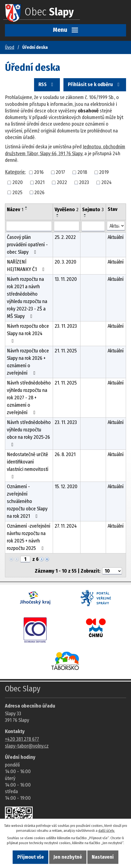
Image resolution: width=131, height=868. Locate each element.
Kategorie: (15, 172)
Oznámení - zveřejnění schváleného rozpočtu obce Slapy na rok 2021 (27, 501)
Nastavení (103, 857)
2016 (39, 172)
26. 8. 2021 (65, 454)
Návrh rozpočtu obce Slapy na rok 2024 (28, 333)
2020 (18, 182)
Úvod (10, 47)
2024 (107, 182)
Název (15, 210)
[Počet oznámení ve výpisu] (112, 571)
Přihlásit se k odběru (95, 84)
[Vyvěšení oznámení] (67, 226)
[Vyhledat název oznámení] (29, 226)
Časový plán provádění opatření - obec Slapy (27, 245)
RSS (47, 84)
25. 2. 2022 (65, 237)
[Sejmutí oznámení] (93, 226)
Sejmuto (93, 210)
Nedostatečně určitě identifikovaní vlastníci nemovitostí (28, 465)
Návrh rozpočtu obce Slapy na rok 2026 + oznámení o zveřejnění (28, 362)
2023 (84, 182)
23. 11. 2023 (66, 326)
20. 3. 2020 (65, 262)
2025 (17, 192)
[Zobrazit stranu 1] (25, 559)
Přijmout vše (31, 857)
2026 (39, 192)
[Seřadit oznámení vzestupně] (26, 207)
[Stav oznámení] (116, 226)
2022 (62, 182)
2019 (104, 172)
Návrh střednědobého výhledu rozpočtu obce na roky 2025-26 (29, 433)
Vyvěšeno (66, 210)
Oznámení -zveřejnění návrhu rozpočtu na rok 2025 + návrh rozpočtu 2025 (29, 537)
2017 (60, 172)
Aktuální (116, 237)
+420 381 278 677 (22, 739)
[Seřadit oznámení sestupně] (26, 209)
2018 (82, 172)
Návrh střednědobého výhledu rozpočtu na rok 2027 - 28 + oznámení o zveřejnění (29, 398)
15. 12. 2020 (66, 487)
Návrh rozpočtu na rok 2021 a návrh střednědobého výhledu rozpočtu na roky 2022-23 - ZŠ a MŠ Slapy (27, 298)
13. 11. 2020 (66, 279)
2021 (40, 182)
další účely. (107, 831)
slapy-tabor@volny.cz (27, 746)
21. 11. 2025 (66, 351)
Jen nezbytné (68, 857)
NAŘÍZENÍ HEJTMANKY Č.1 (27, 266)
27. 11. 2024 (66, 526)
